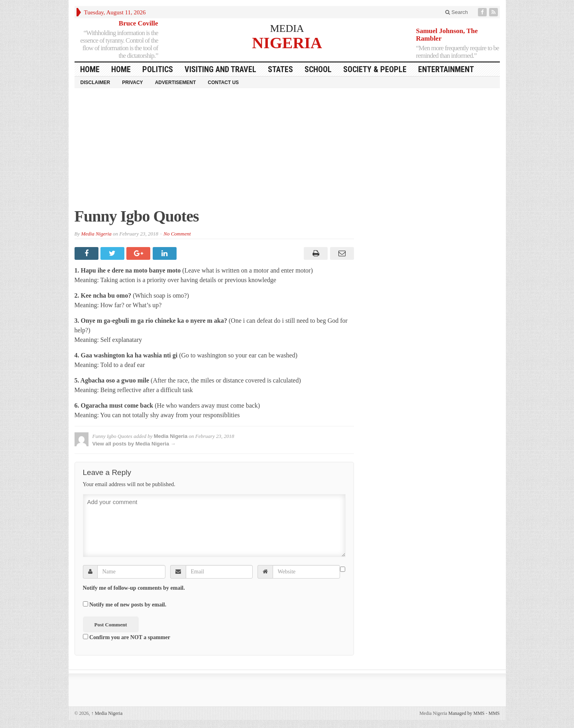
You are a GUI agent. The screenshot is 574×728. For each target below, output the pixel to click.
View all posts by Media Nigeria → (134, 444)
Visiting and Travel (220, 69)
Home (121, 69)
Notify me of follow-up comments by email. (134, 588)
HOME (90, 69)
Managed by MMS (467, 713)
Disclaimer (95, 82)
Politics (158, 69)
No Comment (177, 234)
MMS (494, 713)
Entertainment (446, 69)
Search (457, 12)
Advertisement (176, 82)
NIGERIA (287, 42)
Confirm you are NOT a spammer (127, 637)
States (280, 69)
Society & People (375, 69)
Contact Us (223, 82)
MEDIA (287, 28)
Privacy (132, 82)
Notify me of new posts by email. (128, 605)
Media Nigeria (96, 234)
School (318, 69)
